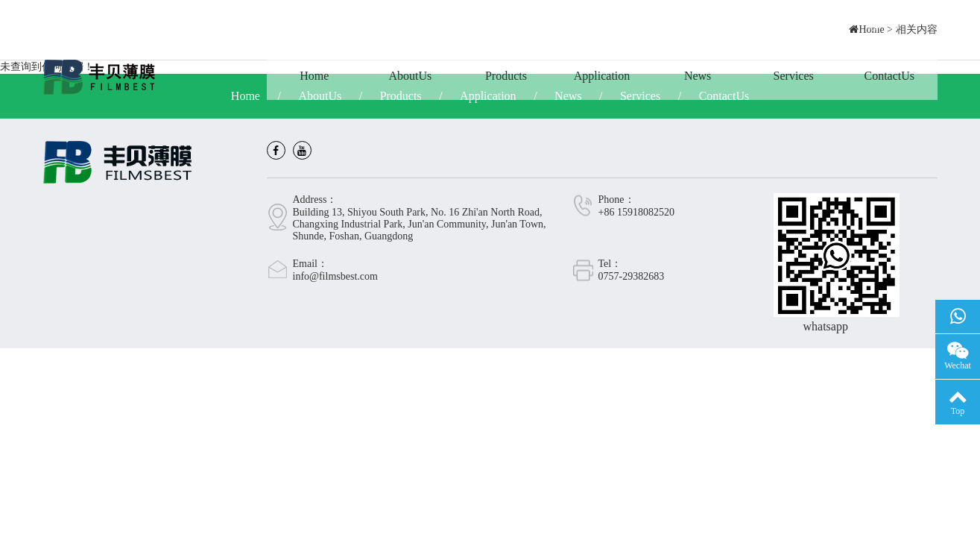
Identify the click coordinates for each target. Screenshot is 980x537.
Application (602, 76)
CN (884, 26)
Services (794, 76)
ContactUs (889, 76)
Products (506, 76)
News (698, 76)
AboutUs (410, 76)
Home (314, 76)
